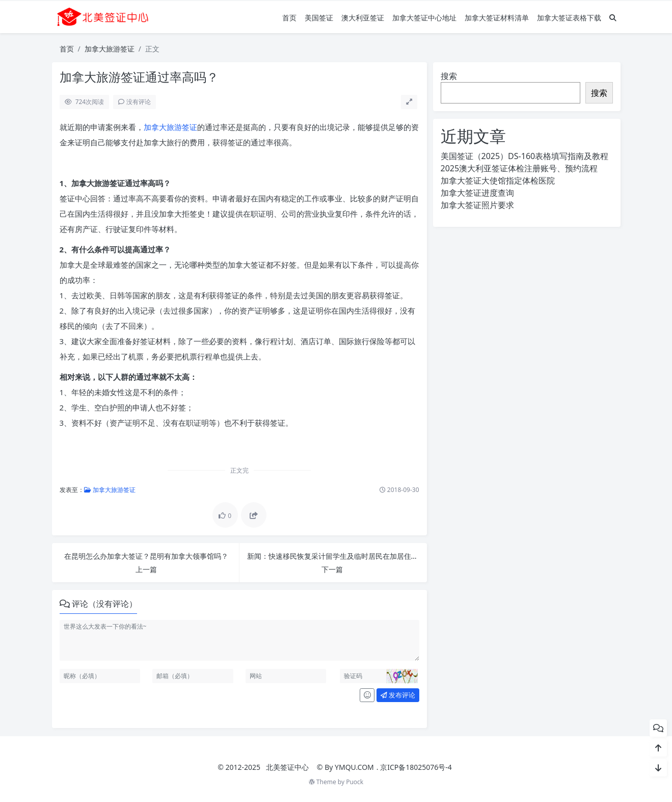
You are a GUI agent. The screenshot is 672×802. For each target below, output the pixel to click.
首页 (289, 18)
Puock (355, 782)
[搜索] (613, 18)
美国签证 (319, 18)
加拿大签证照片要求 (477, 205)
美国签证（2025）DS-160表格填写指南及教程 (525, 156)
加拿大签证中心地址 (424, 18)
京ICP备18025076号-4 (416, 767)
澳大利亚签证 (363, 18)
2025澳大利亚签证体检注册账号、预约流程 (519, 168)
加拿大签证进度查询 (477, 193)
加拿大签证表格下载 (569, 18)
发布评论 (398, 695)
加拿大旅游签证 (110, 49)
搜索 (449, 76)
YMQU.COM (354, 767)
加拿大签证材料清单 (497, 18)
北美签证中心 (287, 767)
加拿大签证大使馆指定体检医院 (498, 180)
